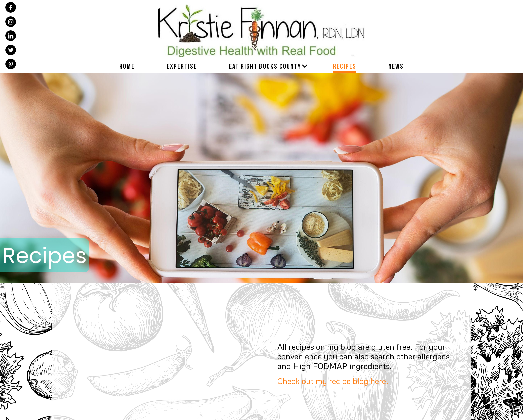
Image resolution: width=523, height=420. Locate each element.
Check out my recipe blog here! (333, 381)
